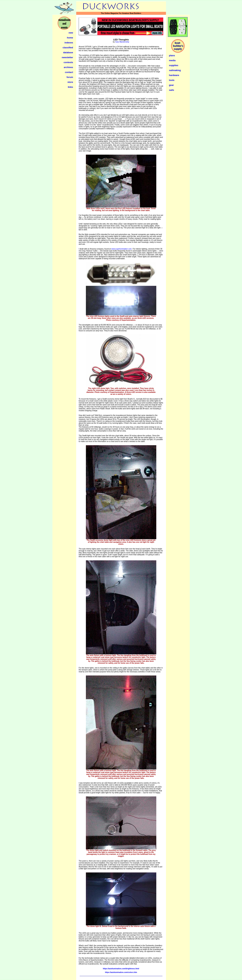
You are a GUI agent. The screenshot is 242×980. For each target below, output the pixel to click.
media (172, 60)
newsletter (67, 57)
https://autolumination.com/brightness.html (121, 969)
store (70, 82)
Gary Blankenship (122, 42)
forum (70, 77)
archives (68, 67)
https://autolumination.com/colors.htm (121, 972)
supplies (174, 65)
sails (172, 90)
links (70, 87)
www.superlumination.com (121, 249)
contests (68, 62)
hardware (174, 75)
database (68, 52)
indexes (69, 43)
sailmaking (175, 70)
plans (172, 55)
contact (69, 72)
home (70, 38)
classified (68, 48)
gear (171, 85)
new (71, 33)
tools (172, 80)
